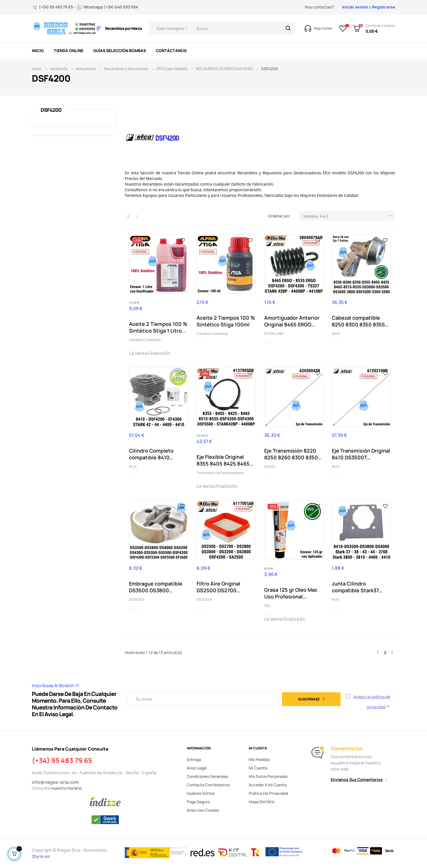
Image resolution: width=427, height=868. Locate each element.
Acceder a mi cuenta (268, 785)
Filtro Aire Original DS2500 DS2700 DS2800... (218, 587)
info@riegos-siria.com (55, 782)
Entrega (194, 759)
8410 (133, 467)
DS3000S (137, 599)
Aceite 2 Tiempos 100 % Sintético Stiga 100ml (226, 321)
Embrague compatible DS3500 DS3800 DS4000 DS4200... (156, 587)
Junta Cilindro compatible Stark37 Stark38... (355, 587)
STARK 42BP (274, 334)
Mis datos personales (268, 776)
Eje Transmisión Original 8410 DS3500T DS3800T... (361, 454)
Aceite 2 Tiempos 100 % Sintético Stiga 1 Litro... (158, 327)
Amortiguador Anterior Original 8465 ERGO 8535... (292, 321)
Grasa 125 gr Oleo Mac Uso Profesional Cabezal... (291, 593)
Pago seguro (198, 802)
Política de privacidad (268, 793)
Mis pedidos (259, 759)
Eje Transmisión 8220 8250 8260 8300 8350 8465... (291, 454)
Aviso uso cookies (203, 810)
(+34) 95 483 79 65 (62, 760)
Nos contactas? (319, 7)
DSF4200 (51, 110)
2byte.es (41, 856)
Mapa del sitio (262, 802)
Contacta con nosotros (208, 785)
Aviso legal (197, 768)
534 (267, 606)
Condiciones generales (207, 776)
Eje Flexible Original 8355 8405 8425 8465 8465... (223, 460)
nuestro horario (66, 788)
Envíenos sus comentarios (357, 779)
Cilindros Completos (145, 340)
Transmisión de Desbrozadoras (220, 473)
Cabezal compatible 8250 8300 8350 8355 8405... (358, 321)
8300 (336, 334)
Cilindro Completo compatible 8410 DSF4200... (151, 454)
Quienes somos (201, 793)
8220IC (270, 467)
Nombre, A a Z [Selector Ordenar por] (349, 216)
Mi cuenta (258, 768)
